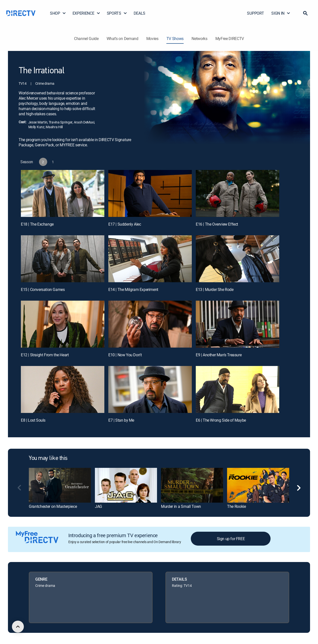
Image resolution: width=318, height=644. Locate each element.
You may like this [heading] (48, 458)
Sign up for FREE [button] (231, 539)
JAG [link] (99, 506)
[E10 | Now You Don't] (150, 324)
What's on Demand (122, 39)
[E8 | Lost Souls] (63, 389)
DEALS (139, 13)
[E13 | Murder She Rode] (238, 259)
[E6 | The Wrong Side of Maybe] (238, 389)
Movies (152, 39)
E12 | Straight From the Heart (45, 355)
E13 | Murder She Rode (215, 289)
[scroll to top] (18, 627)
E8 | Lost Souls (33, 420)
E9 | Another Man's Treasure (219, 355)
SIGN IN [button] (281, 13)
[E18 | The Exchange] (63, 193)
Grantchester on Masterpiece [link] (53, 506)
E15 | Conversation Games (43, 289)
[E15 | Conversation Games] (63, 259)
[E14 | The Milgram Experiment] (150, 259)
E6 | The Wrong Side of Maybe (221, 420)
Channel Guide (86, 39)
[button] (305, 13)
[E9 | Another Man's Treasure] (238, 324)
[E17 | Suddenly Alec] (150, 193)
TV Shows (175, 39)
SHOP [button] (58, 13)
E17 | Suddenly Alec (125, 224)
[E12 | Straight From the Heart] (63, 324)
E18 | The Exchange (37, 224)
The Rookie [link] (237, 506)
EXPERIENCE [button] (86, 13)
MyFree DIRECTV (230, 39)
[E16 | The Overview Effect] (238, 193)
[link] (60, 485)
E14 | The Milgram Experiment (133, 289)
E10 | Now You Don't (125, 355)
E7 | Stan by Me (121, 420)
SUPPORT (255, 13)
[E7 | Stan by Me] (150, 389)
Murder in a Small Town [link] (181, 506)
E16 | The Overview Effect (217, 224)
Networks (199, 39)
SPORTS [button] (117, 13)
